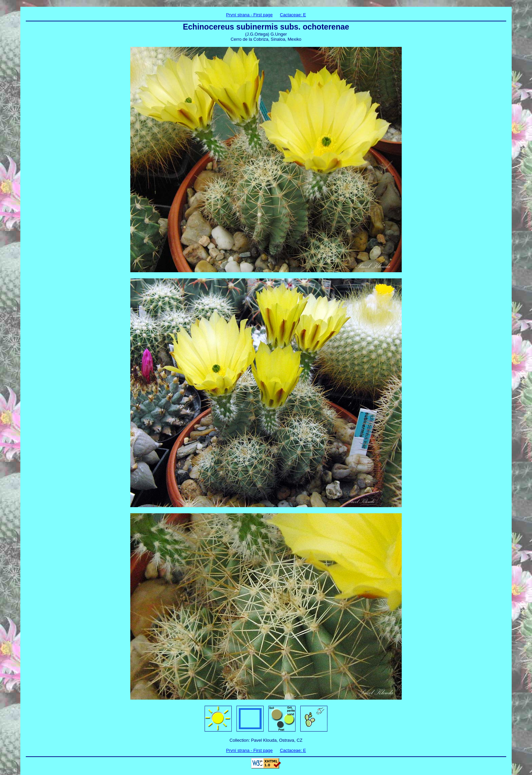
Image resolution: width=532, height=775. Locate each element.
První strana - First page (249, 15)
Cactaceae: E (293, 15)
